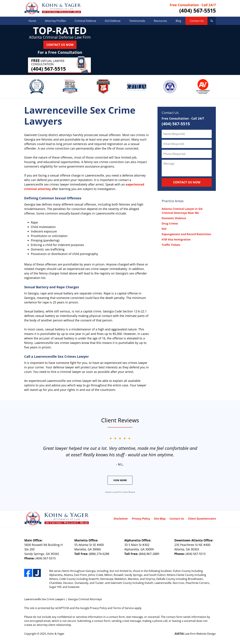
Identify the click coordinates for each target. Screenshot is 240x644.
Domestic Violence (174, 218)
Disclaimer (121, 519)
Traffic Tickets (171, 245)
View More (120, 480)
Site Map (160, 519)
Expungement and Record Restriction (186, 234)
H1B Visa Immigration (176, 239)
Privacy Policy (141, 519)
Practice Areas (173, 201)
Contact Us (197, 21)
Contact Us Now (60, 45)
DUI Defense (113, 21)
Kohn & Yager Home (53, 8)
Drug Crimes (170, 223)
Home (32, 21)
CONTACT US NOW (187, 182)
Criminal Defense (85, 21)
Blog (178, 21)
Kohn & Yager (56, 634)
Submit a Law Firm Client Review (120, 492)
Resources (160, 21)
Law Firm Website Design (195, 634)
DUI (164, 229)
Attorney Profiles (55, 21)
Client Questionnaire (202, 519)
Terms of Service (123, 608)
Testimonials (137, 21)
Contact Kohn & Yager (193, 8)
